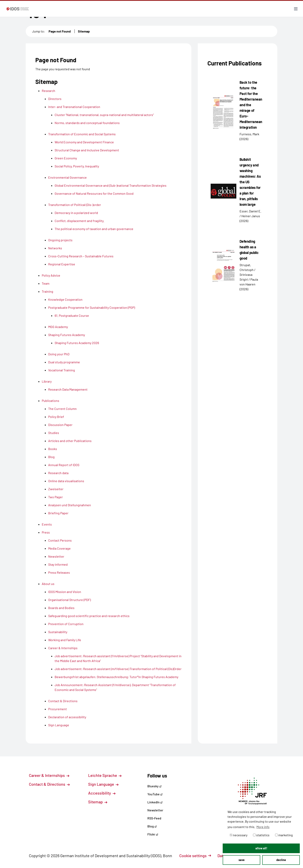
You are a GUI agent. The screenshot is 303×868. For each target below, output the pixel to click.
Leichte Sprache (105, 775)
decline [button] (281, 860)
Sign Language (103, 784)
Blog (152, 826)
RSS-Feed (154, 818)
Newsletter (155, 810)
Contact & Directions (49, 784)
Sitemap (84, 31)
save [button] (242, 860)
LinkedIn (155, 802)
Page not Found (60, 31)
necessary (239, 835)
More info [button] (263, 827)
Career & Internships (49, 775)
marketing (284, 835)
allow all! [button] (261, 848)
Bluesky (155, 786)
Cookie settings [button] (195, 856)
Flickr (153, 834)
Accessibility (102, 793)
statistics (261, 835)
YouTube (155, 794)
